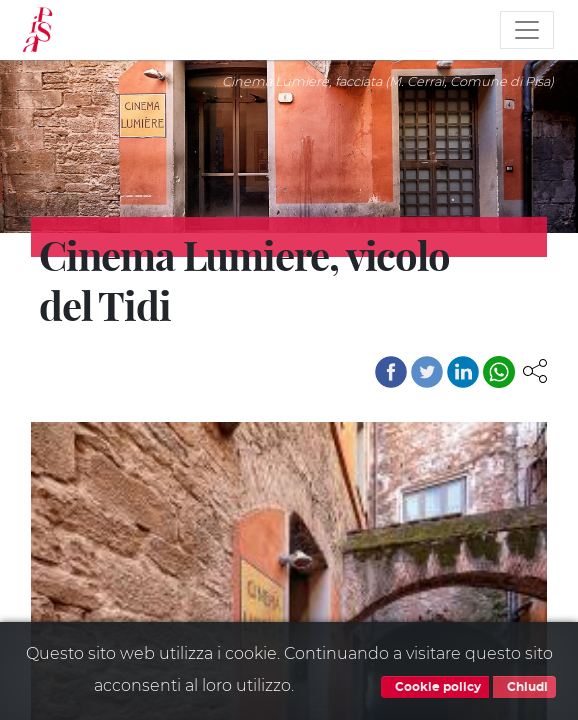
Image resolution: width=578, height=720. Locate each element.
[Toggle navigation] (527, 30)
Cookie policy (435, 687)
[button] (535, 369)
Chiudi (524, 687)
